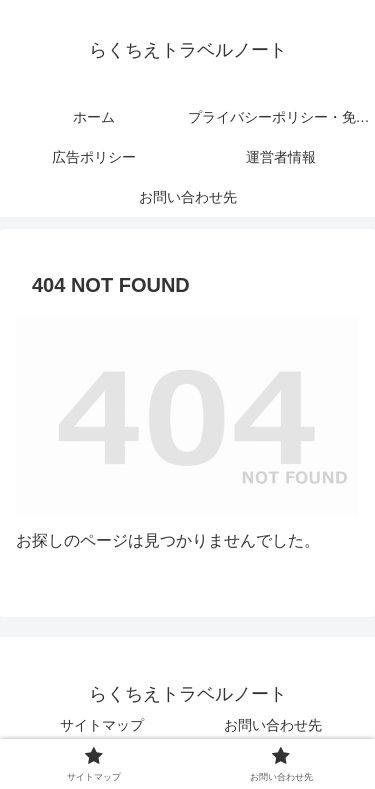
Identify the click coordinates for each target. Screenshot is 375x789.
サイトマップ (102, 725)
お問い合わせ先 (273, 725)
